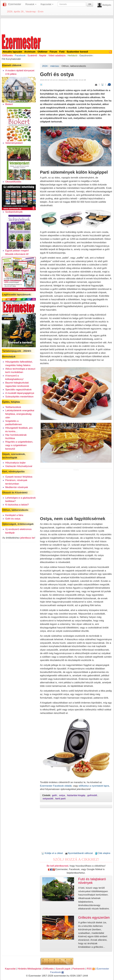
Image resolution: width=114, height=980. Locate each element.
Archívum (30, 52)
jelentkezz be (27, 538)
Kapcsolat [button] (47, 4)
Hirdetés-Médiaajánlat (30, 969)
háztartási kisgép (76, 795)
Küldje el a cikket (52, 853)
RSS (91, 969)
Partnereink (79, 969)
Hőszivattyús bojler (15, 463)
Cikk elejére (103, 853)
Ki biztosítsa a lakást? (17, 505)
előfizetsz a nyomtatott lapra (94, 786)
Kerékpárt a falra (14, 515)
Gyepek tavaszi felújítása (19, 477)
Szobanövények (14, 212)
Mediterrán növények (17, 487)
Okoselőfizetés (13, 182)
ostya (62, 795)
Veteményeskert (14, 143)
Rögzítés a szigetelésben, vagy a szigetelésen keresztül (19, 445)
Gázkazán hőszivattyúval (19, 466)
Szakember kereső (77, 52)
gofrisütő (92, 795)
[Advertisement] (57, 26)
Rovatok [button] (31, 4)
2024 (45, 66)
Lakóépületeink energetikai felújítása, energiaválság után (20, 414)
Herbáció (72, 55)
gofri (55, 795)
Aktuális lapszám (12, 52)
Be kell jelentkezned (57, 866)
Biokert (9, 104)
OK (90, 4)
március (54, 66)
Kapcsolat (10, 969)
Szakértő (32, 55)
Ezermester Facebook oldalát (56, 786)
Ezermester (15, 4)
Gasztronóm (86, 55)
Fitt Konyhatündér (11, 59)
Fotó (62, 52)
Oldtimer (43, 52)
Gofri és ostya (13, 519)
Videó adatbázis (57, 55)
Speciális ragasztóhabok (19, 390)
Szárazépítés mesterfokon (19, 397)
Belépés (107, 5)
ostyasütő (48, 799)
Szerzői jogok (63, 969)
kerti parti (61, 799)
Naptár (43, 55)
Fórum (53, 52)
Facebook (20, 55)
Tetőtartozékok (13, 407)
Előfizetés (8, 55)
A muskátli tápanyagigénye (20, 393)
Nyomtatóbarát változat (79, 853)
